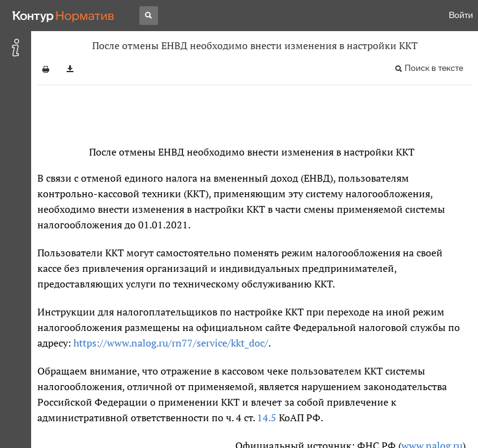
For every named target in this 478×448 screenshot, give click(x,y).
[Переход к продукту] (63, 16)
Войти (461, 15)
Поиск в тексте (434, 68)
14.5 (267, 418)
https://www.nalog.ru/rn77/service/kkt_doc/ (171, 343)
